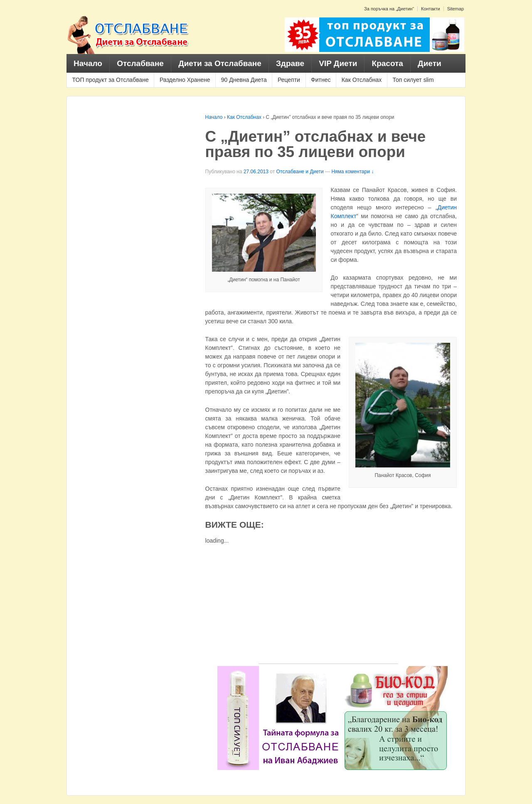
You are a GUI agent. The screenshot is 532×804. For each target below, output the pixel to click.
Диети (430, 63)
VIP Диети (338, 63)
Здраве (290, 63)
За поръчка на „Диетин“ (389, 9)
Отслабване (140, 63)
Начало (88, 63)
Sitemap (456, 9)
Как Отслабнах (362, 80)
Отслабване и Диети (300, 172)
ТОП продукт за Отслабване (111, 80)
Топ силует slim (413, 80)
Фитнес (321, 80)
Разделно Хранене (185, 80)
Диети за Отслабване (220, 63)
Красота (388, 63)
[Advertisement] (328, 605)
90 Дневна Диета (244, 80)
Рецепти (289, 80)
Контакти (431, 9)
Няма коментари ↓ (352, 172)
